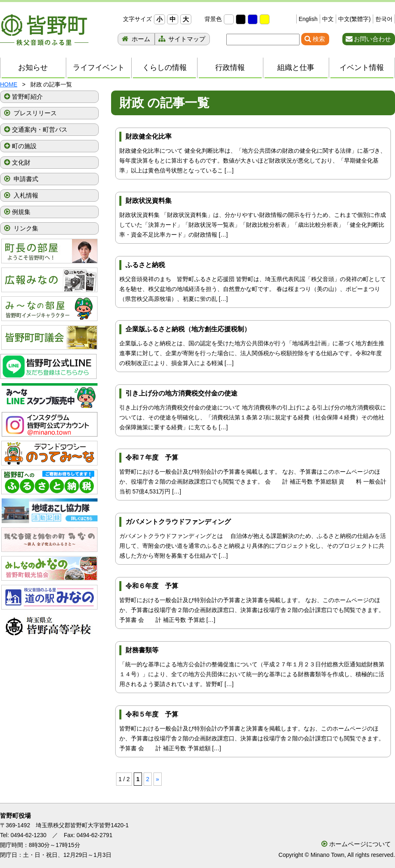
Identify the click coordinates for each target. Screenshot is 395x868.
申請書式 (25, 179)
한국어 (384, 19)
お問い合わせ (372, 39)
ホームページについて (360, 844)
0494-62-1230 (29, 835)
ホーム (140, 39)
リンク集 (25, 228)
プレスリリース (34, 113)
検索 (319, 39)
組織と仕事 (296, 67)
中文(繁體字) (354, 19)
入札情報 (25, 195)
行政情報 (230, 67)
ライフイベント (99, 67)
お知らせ (33, 67)
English (308, 19)
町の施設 (24, 146)
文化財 (21, 162)
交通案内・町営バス (40, 129)
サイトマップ (186, 39)
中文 (328, 19)
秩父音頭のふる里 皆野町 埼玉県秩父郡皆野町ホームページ (44, 30)
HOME (9, 84)
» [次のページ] (158, 779)
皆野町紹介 (27, 97)
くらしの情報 (165, 67)
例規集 (21, 212)
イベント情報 (362, 67)
